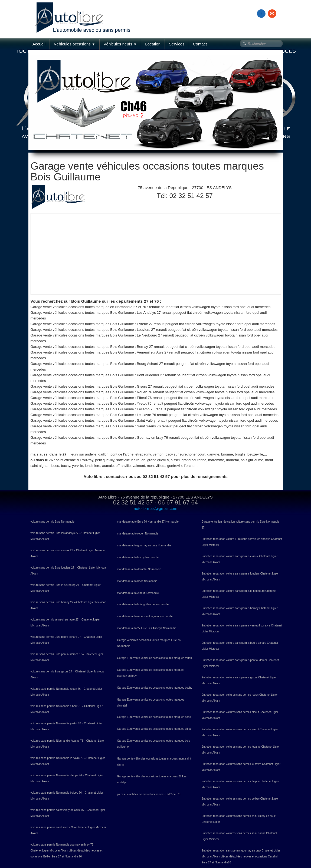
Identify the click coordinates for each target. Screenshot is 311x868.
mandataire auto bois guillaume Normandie (143, 604)
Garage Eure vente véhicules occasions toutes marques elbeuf (155, 729)
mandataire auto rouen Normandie (138, 534)
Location (153, 44)
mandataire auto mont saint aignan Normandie (145, 616)
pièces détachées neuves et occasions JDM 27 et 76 (149, 794)
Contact (200, 44)
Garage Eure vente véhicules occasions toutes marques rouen (155, 658)
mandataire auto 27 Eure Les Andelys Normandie (147, 628)
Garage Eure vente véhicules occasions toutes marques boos (154, 717)
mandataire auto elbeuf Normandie (138, 593)
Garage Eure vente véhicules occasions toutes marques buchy (155, 688)
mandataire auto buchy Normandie (138, 557)
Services (177, 44)
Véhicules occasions (75, 44)
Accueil (39, 44)
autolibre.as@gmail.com (155, 508)
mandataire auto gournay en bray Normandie (144, 545)
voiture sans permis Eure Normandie (53, 522)
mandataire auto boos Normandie (137, 581)
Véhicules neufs (120, 44)
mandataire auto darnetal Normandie (139, 569)
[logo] (85, 12)
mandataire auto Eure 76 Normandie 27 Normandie (148, 522)
